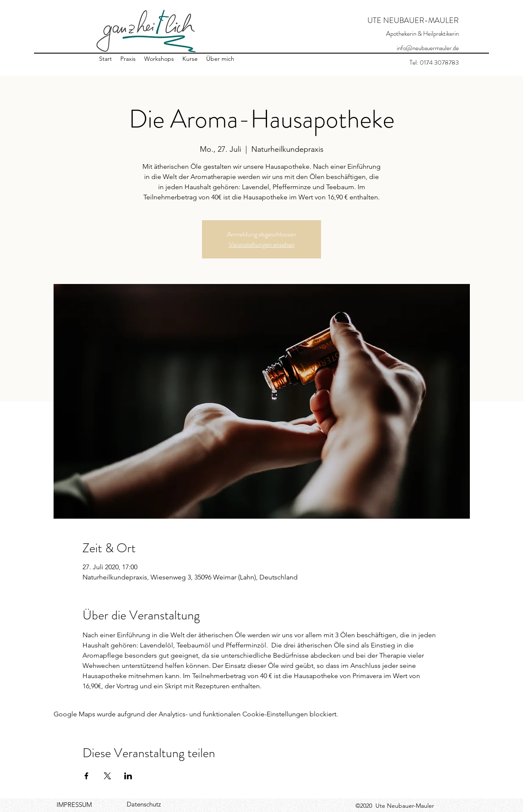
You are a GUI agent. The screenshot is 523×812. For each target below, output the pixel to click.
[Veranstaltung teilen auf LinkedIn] (128, 776)
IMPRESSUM (74, 805)
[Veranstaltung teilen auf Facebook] (87, 776)
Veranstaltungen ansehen (262, 244)
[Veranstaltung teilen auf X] (107, 776)
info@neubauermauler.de (428, 48)
